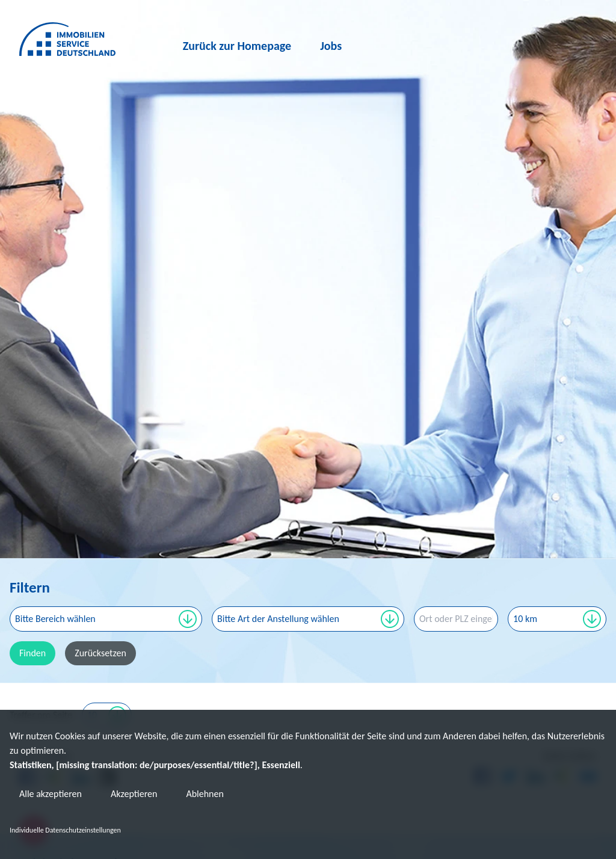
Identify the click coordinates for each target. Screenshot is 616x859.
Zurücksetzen (100, 653)
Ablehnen (205, 794)
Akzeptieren (134, 794)
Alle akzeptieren (51, 794)
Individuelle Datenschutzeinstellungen (65, 830)
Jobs (331, 46)
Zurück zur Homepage (237, 46)
